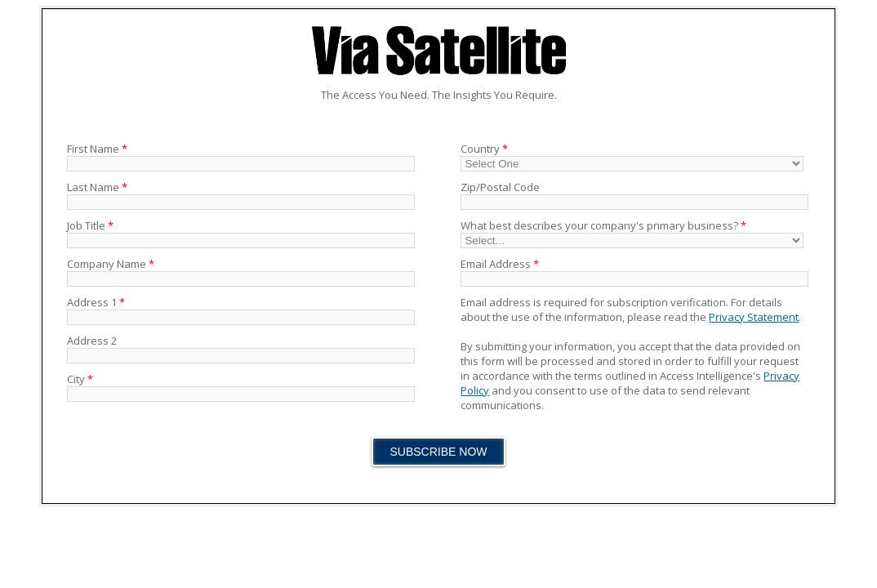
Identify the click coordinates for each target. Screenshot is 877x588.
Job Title (90, 225)
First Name (97, 149)
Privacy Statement (754, 317)
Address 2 (92, 341)
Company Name (111, 264)
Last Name (97, 187)
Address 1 (96, 302)
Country (484, 149)
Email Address (500, 264)
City (80, 379)
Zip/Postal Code (500, 187)
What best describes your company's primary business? (603, 225)
